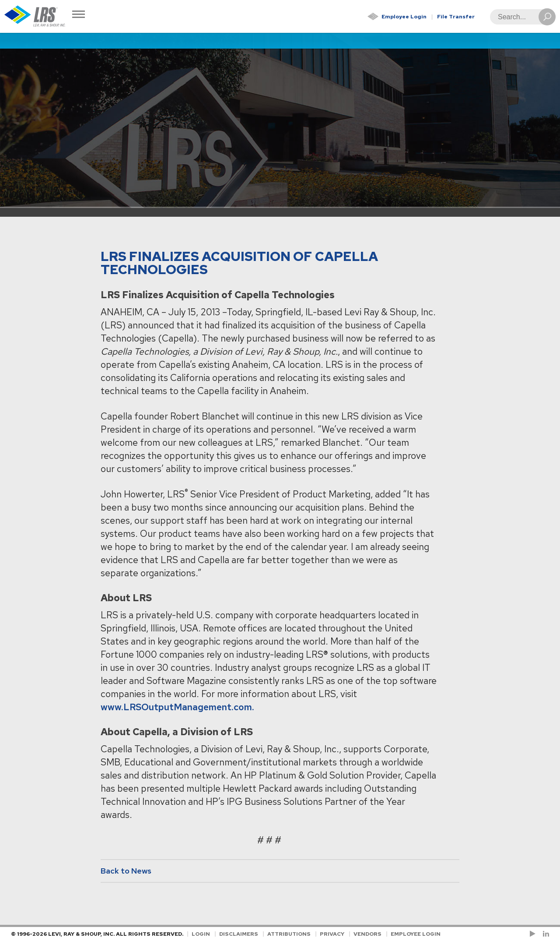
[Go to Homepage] (35, 16)
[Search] (520, 17)
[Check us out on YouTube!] (534, 934)
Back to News (126, 871)
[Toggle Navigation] (79, 15)
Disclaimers (239, 934)
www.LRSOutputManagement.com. (177, 707)
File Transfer (456, 17)
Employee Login (404, 17)
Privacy (332, 934)
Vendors (367, 934)
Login (201, 934)
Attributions (289, 934)
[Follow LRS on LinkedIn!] (544, 934)
